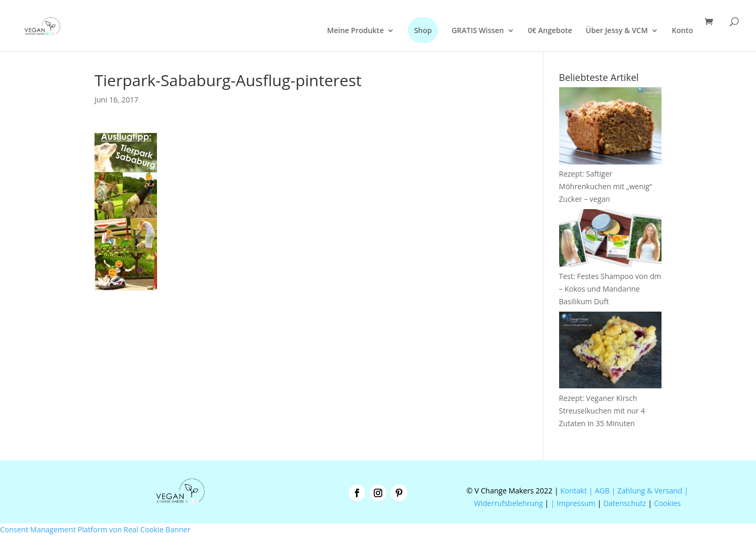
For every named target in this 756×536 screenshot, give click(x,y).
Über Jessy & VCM (617, 31)
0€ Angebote (550, 31)
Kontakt (573, 491)
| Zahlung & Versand (648, 491)
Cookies (668, 503)
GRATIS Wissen (478, 31)
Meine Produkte (355, 31)
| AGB (599, 491)
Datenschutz (624, 503)
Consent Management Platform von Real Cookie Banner (95, 529)
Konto (682, 31)
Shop (423, 30)
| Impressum (573, 503)
